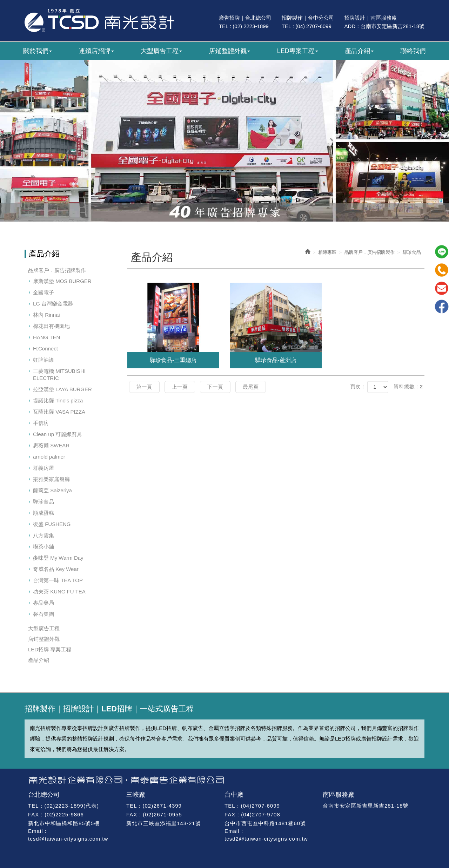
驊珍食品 (43, 502)
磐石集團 (43, 614)
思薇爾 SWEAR (51, 445)
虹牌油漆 (43, 360)
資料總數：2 (408, 386)
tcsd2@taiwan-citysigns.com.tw (266, 839)
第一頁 (144, 387)
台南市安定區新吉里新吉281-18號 (366, 806)
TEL (33, 806)
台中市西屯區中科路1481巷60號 (265, 823)
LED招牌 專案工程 (50, 649)
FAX (33, 814)
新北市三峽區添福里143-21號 (164, 823)
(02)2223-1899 (64, 806)
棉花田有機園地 (51, 326)
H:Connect (45, 348)
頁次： (358, 386)
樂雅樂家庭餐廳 (51, 479)
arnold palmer (49, 457)
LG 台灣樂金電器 (53, 304)
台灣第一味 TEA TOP (58, 580)
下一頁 (215, 387)
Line (442, 252)
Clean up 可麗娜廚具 (57, 434)
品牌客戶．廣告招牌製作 (57, 270)
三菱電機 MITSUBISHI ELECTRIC (59, 374)
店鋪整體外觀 (44, 639)
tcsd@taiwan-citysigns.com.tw (68, 839)
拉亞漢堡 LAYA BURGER (62, 389)
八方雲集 (43, 535)
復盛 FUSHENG (52, 524)
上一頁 (180, 387)
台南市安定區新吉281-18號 (393, 26)
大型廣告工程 (44, 628)
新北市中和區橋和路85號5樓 (64, 823)
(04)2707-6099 (260, 806)
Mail (442, 288)
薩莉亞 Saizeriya (52, 490)
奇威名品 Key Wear (56, 569)
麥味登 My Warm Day (58, 558)
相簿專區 (327, 252)
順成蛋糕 (43, 513)
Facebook (442, 307)
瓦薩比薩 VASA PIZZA (59, 412)
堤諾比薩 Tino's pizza (58, 400)
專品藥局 (43, 603)
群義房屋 (43, 468)
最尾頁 (251, 387)
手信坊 (41, 423)
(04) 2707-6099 (313, 26)
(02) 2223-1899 (251, 26)
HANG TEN (46, 337)
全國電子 (43, 292)
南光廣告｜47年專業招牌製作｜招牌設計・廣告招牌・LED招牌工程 (99, 20)
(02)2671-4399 (162, 806)
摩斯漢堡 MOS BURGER (62, 281)
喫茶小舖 (43, 547)
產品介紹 (39, 660)
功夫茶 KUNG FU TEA (59, 591)
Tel (442, 270)
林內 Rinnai (46, 315)
